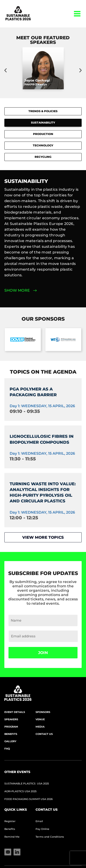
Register (10, 821)
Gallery (10, 741)
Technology (43, 145)
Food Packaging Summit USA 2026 (29, 799)
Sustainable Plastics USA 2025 (27, 784)
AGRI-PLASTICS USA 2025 (20, 791)
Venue (40, 719)
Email (39, 821)
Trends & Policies (43, 111)
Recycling (43, 157)
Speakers (11, 719)
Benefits (11, 734)
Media (40, 727)
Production (43, 134)
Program (11, 727)
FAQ (7, 749)
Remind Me (12, 837)
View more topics (43, 537)
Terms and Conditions (50, 837)
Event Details (15, 712)
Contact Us (44, 734)
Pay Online (42, 829)
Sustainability (43, 123)
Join (43, 653)
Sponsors (43, 712)
